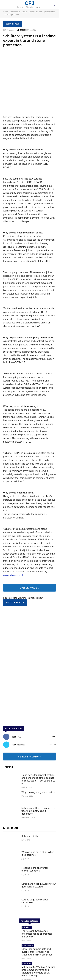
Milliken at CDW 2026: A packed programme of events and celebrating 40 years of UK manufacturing (39, 954)
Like (54, 719)
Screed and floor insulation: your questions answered (39, 867)
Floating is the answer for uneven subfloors (35, 852)
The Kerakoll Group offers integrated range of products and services (37, 916)
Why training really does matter (38, 774)
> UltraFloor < (28, 927)
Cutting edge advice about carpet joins (35, 883)
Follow (52, 727)
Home (6, 12)
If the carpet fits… (31, 818)
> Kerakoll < (27, 909)
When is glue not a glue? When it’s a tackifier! (38, 836)
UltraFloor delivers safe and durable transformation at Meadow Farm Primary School (37, 934)
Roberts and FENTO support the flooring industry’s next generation (38, 793)
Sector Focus (15, 12)
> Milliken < (27, 946)
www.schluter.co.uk (13, 557)
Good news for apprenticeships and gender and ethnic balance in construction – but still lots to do (38, 761)
